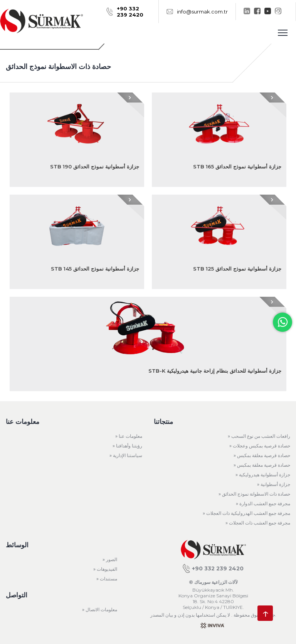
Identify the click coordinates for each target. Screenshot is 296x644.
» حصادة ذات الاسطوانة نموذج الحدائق (254, 494)
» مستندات (107, 579)
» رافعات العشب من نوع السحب (259, 436)
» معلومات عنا (129, 436)
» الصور (110, 559)
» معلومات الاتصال (100, 610)
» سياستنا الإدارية (126, 455)
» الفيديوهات (105, 569)
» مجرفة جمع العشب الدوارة (263, 504)
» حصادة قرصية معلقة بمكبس (262, 455)
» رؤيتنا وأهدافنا (127, 446)
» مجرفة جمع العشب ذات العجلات (258, 523)
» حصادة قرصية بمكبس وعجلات (260, 446)
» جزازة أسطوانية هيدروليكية (263, 475)
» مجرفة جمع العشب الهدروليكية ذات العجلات (246, 513)
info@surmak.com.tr (197, 12)
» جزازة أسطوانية (274, 484)
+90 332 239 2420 (213, 568)
